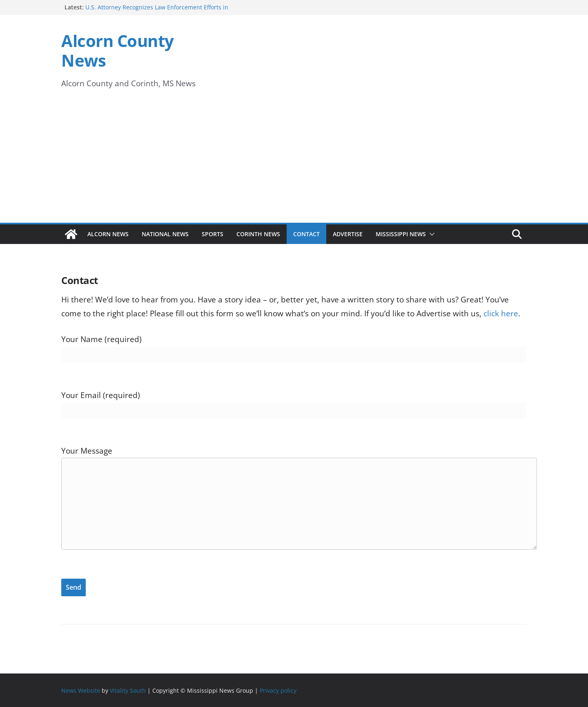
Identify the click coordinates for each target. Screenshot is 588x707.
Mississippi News (401, 234)
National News (165, 234)
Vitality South (128, 690)
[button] (430, 234)
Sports (213, 234)
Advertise (348, 234)
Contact (306, 234)
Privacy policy (278, 690)
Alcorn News (108, 234)
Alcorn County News (118, 50)
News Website (81, 690)
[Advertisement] (294, 161)
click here (501, 313)
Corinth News (258, 234)
